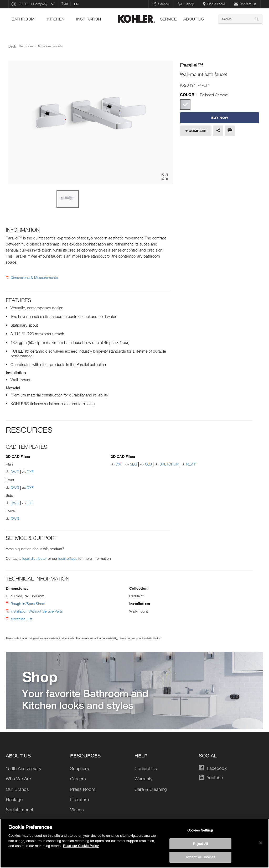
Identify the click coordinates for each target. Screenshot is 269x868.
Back (12, 46)
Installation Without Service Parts (37, 611)
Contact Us (245, 4)
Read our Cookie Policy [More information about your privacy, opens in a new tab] (81, 846)
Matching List (21, 619)
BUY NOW (220, 118)
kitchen (56, 19)
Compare (197, 131)
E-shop (186, 4)
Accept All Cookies (200, 857)
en (76, 4)
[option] (91, 123)
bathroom (23, 19)
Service (161, 4)
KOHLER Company (33, 4)
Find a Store (214, 4)
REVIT (191, 464)
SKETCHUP (169, 464)
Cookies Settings (200, 830)
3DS (134, 464)
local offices (68, 558)
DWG (15, 472)
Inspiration (89, 19)
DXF (30, 472)
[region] (134, 843)
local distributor (35, 558)
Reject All (200, 844)
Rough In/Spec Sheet (28, 603)
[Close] (261, 843)
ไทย (65, 4)
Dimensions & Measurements (34, 278)
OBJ (148, 464)
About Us (194, 19)
